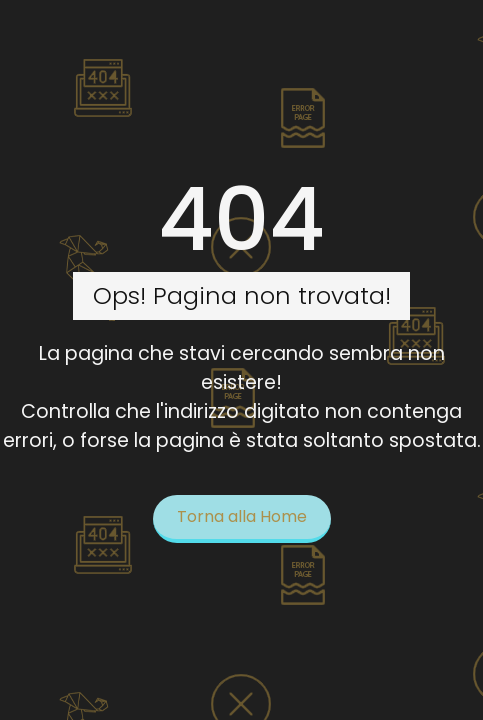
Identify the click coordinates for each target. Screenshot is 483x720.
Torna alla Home (242, 516)
